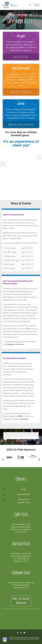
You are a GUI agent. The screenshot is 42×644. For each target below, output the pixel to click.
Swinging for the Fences (16, 344)
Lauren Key (24, 419)
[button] (18, 442)
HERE (20, 416)
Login (36, 5)
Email (24, 489)
